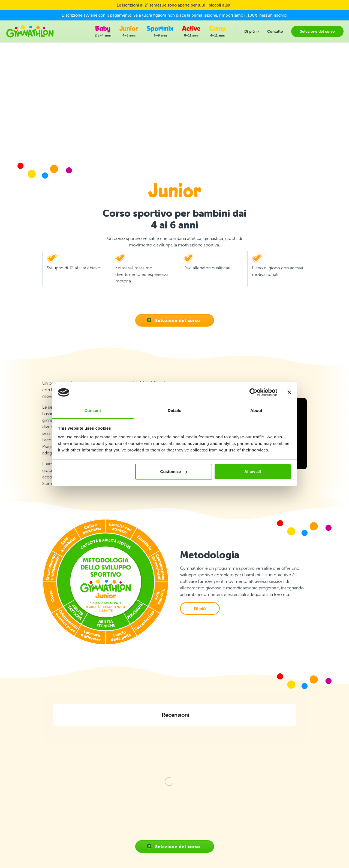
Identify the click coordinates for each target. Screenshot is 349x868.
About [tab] (256, 410)
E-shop (115, 822)
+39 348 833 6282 (35, 791)
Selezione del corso (178, 320)
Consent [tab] (93, 410)
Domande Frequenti (126, 789)
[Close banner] (289, 393)
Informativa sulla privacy (129, 815)
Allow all (253, 471)
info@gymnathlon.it (36, 809)
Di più (200, 608)
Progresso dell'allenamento (132, 796)
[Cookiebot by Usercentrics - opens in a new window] (253, 393)
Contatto (116, 782)
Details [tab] (174, 410)
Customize (174, 471)
